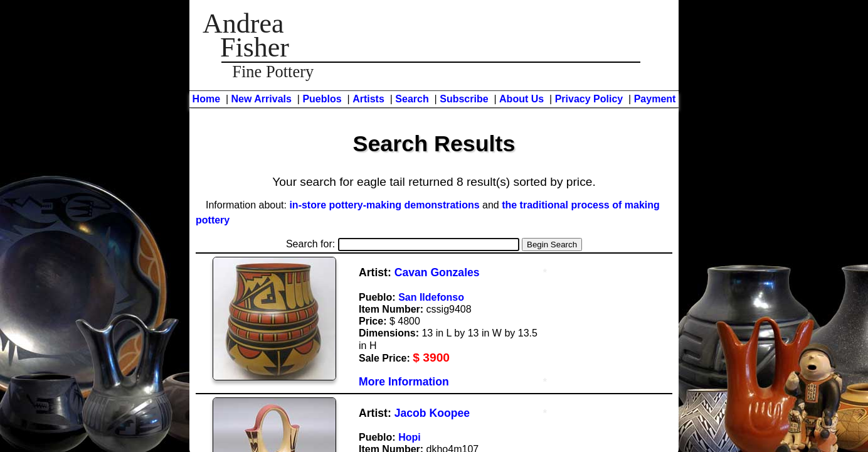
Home (206, 99)
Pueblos (322, 99)
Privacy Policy (589, 99)
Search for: (403, 244)
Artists (368, 99)
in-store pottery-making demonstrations (384, 205)
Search (412, 99)
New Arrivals (262, 99)
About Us (521, 99)
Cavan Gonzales (437, 272)
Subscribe (464, 99)
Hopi (410, 437)
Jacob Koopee (432, 413)
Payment (655, 99)
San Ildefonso (431, 297)
